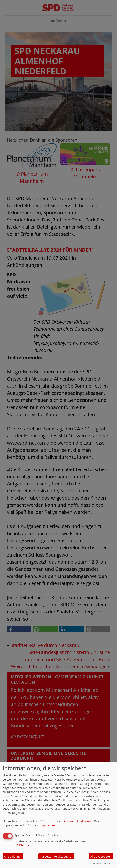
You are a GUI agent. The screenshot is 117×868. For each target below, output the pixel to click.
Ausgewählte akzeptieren (56, 856)
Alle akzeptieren (101, 856)
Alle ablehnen (13, 856)
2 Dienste (22, 845)
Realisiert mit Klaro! (103, 863)
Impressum (47, 825)
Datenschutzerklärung (78, 821)
